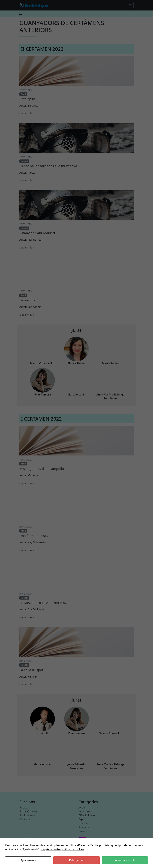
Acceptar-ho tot (125, 860)
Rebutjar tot (76, 860)
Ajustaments (28, 860)
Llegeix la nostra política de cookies (62, 849)
